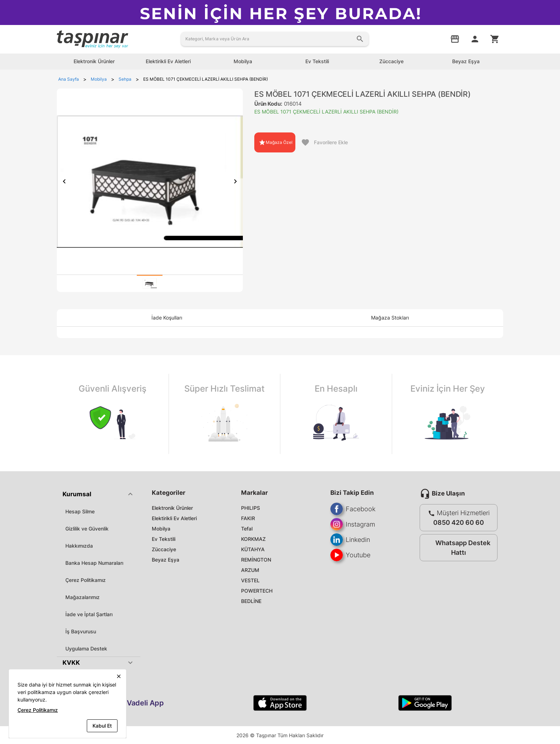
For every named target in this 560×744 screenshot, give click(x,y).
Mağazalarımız (82, 597)
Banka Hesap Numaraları (94, 563)
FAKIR (248, 518)
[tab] (150, 283)
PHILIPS (251, 508)
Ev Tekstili (164, 539)
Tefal (247, 529)
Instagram (353, 524)
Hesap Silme (80, 511)
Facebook (353, 509)
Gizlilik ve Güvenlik (87, 529)
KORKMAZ (253, 539)
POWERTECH (257, 591)
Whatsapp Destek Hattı (457, 548)
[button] (99, 494)
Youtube (350, 555)
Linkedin (350, 540)
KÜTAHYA (253, 549)
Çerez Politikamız (86, 580)
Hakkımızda (79, 546)
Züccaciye (164, 549)
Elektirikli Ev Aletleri (174, 518)
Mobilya (161, 529)
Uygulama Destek (86, 649)
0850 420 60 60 (459, 522)
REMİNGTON (256, 560)
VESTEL (250, 580)
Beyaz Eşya (166, 560)
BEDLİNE (251, 601)
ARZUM (250, 570)
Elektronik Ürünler (172, 508)
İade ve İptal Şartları (89, 614)
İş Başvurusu (81, 631)
